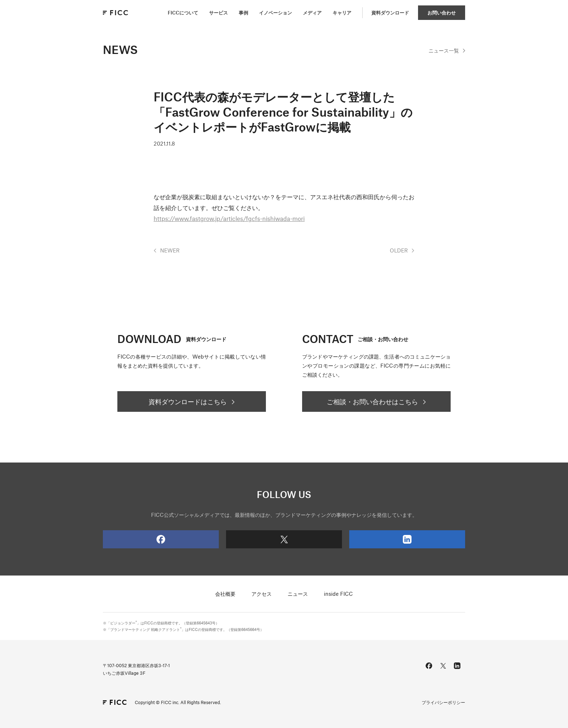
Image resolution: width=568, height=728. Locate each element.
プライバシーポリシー (443, 702)
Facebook (134, 539)
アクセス (262, 594)
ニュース (298, 594)
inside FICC (338, 594)
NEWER (170, 250)
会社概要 (225, 594)
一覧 (444, 50)
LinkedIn (380, 539)
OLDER (399, 250)
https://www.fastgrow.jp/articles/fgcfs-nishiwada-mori (229, 218)
